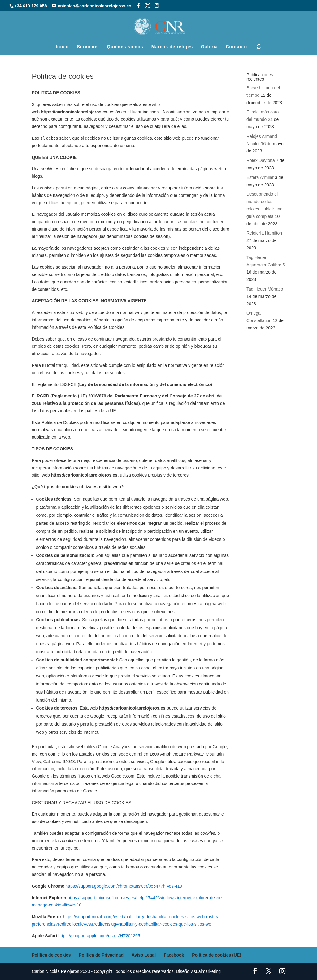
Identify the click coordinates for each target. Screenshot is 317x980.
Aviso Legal (144, 955)
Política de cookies (51, 955)
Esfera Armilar (260, 177)
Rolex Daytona (261, 160)
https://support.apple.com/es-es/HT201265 (99, 936)
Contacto (236, 47)
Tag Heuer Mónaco (265, 289)
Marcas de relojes (172, 47)
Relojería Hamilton (264, 233)
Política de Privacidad (101, 955)
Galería (209, 47)
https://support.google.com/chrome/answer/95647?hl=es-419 (124, 886)
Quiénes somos (125, 47)
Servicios (88, 47)
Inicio (62, 47)
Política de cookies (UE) (217, 955)
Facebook (174, 955)
